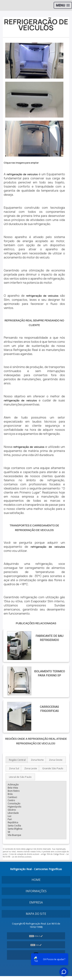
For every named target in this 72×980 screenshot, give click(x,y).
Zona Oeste (56, 760)
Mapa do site (36, 914)
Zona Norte (37, 760)
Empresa (36, 902)
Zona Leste (31, 768)
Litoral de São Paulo (20, 777)
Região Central (17, 760)
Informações (36, 891)
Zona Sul (14, 768)
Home (36, 880)
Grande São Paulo (53, 768)
